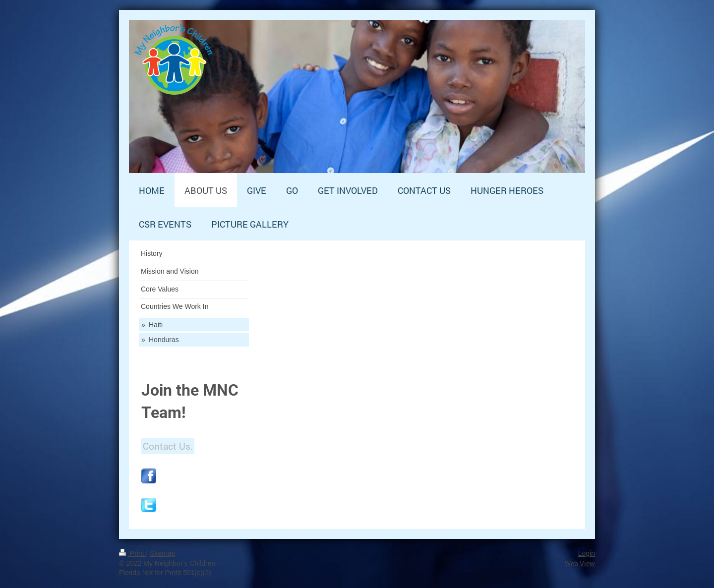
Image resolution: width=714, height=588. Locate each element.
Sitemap (162, 553)
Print (133, 553)
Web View (580, 563)
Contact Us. (168, 446)
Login (587, 553)
